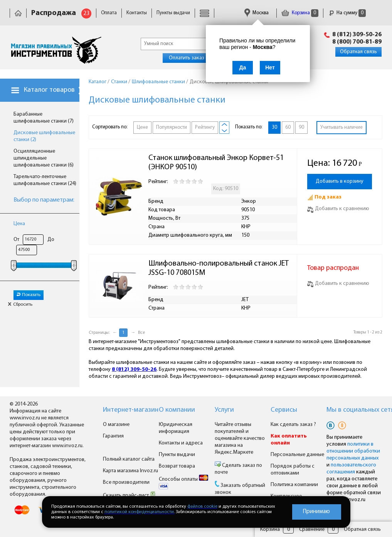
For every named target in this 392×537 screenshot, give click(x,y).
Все (141, 333)
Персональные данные (297, 455)
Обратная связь (358, 52)
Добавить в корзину (340, 181)
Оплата (109, 13)
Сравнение (312, 529)
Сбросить (20, 305)
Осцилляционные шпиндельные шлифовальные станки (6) (44, 158)
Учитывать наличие (342, 127)
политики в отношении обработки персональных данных (353, 451)
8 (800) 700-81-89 (357, 42)
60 (288, 127)
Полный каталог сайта (129, 459)
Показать (29, 295)
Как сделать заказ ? (293, 425)
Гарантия (113, 436)
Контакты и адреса (181, 443)
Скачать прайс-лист (130, 496)
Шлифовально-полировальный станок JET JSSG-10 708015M (219, 268)
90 (301, 127)
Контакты (137, 13)
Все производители (126, 482)
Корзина (300, 13)
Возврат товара (177, 466)
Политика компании (294, 485)
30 (274, 127)
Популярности (172, 127)
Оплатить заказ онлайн (196, 58)
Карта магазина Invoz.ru (130, 471)
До (51, 240)
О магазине (116, 425)
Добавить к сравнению (338, 209)
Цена (19, 224)
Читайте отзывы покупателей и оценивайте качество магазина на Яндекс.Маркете (240, 439)
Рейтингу (205, 127)
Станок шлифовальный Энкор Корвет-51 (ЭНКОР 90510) (217, 163)
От (16, 240)
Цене (142, 127)
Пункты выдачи (173, 13)
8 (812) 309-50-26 (357, 35)
